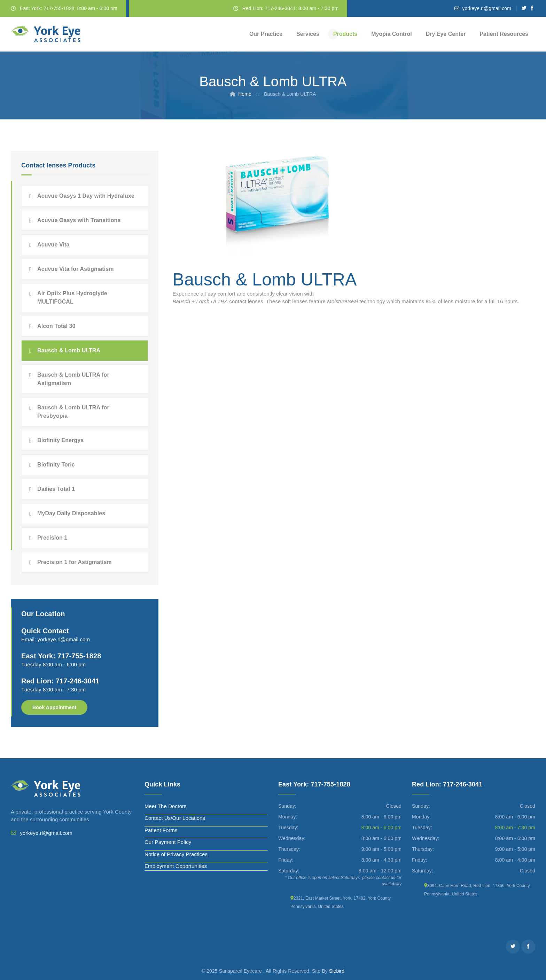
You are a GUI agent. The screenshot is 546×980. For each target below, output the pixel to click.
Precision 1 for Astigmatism (75, 562)
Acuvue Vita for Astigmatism (76, 269)
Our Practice (266, 34)
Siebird (337, 971)
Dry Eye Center (446, 34)
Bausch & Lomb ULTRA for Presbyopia (73, 412)
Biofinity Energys (60, 440)
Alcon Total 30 (56, 326)
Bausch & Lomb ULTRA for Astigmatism (73, 379)
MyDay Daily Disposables (71, 513)
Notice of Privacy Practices (176, 854)
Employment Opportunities (176, 866)
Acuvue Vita (53, 245)
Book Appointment (54, 707)
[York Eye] (46, 34)
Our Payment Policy (168, 842)
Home (245, 94)
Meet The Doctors (166, 806)
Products (345, 34)
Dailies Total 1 (56, 489)
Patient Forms (161, 830)
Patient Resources (504, 34)
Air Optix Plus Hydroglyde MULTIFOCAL (72, 297)
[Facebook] (532, 8)
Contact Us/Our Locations (175, 818)
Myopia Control (391, 34)
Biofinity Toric (56, 465)
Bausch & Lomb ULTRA (69, 350)
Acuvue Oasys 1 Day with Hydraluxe (86, 196)
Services (308, 34)
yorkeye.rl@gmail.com (487, 8)
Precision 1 (52, 538)
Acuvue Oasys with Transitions (79, 220)
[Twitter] (524, 8)
